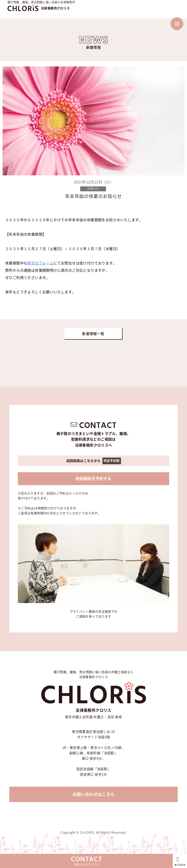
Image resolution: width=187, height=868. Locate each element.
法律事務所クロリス (55, 8)
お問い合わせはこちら (94, 794)
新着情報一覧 (93, 334)
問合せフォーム (40, 263)
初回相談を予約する (93, 479)
